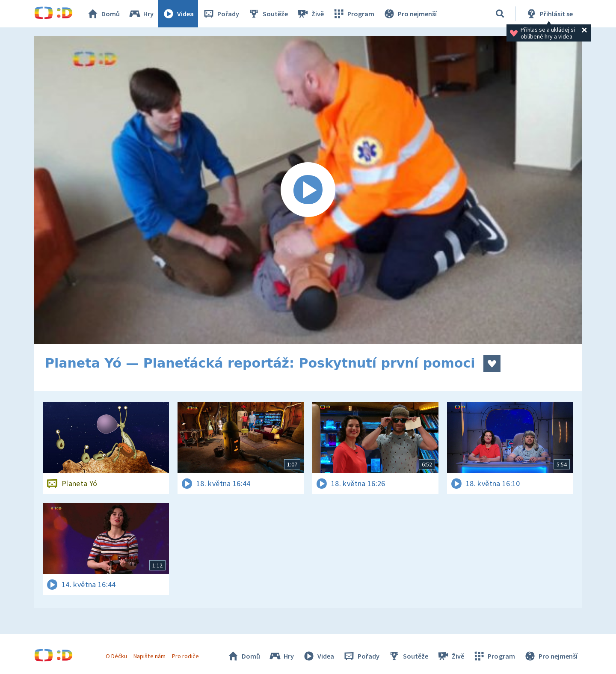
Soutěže (268, 14)
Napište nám (149, 656)
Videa (178, 14)
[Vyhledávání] (500, 14)
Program (353, 14)
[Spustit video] (308, 190)
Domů (103, 14)
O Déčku (116, 656)
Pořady (221, 14)
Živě (310, 14)
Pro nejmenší (410, 14)
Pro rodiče (185, 656)
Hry (141, 14)
